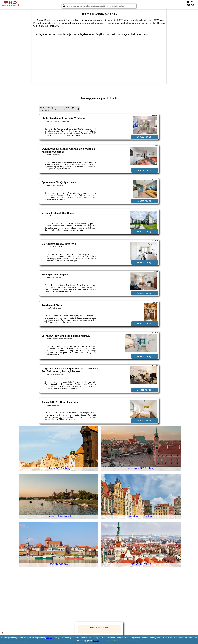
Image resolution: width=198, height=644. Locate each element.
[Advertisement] (99, 599)
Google (49, 638)
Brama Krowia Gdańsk (99, 628)
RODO (96, 641)
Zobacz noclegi (144, 137)
